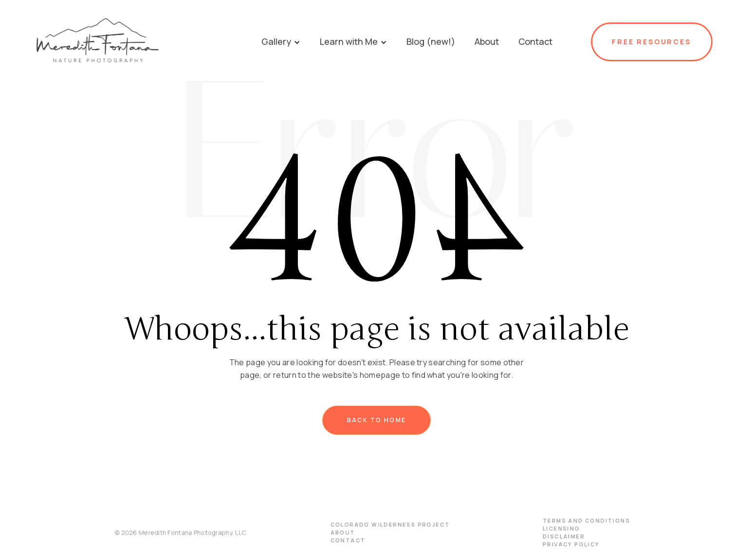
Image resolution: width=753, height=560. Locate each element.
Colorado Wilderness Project (389, 525)
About (344, 533)
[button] (281, 42)
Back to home (377, 420)
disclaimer (555, 536)
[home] (142, 42)
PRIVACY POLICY (562, 544)
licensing (553, 529)
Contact (349, 540)
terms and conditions (577, 521)
